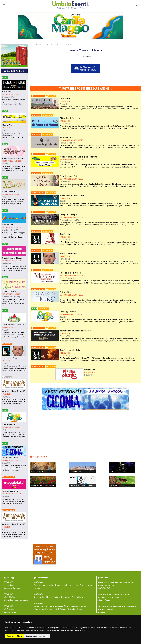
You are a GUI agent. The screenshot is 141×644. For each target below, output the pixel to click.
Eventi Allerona (41, 45)
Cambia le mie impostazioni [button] (37, 636)
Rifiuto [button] (20, 636)
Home (32, 45)
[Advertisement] (85, 434)
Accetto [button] (10, 636)
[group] (70, 26)
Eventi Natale (51, 45)
